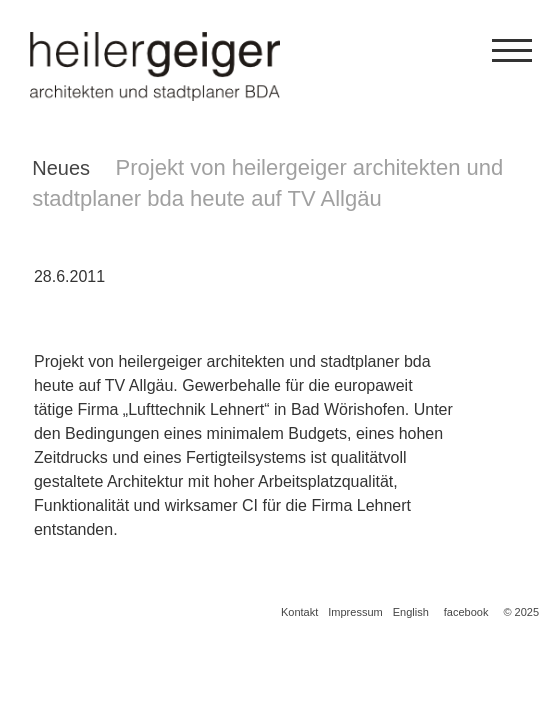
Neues (61, 168)
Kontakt (299, 612)
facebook (466, 612)
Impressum (355, 612)
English (411, 612)
